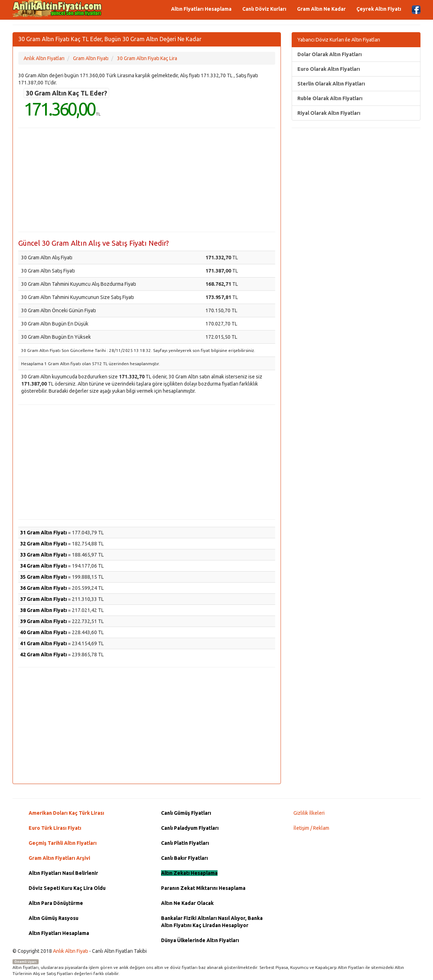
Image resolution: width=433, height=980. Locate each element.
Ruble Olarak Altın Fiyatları (330, 98)
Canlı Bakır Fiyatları (184, 858)
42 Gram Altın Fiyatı (43, 655)
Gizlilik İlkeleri (309, 813)
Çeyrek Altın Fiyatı (379, 9)
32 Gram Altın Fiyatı (43, 544)
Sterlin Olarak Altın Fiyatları (331, 84)
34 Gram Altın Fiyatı (43, 566)
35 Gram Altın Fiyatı (43, 577)
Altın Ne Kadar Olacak (187, 903)
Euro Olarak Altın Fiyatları (329, 69)
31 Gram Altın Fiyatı (43, 533)
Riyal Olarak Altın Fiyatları (329, 113)
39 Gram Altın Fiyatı (43, 621)
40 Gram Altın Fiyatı (43, 632)
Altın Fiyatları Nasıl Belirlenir (63, 873)
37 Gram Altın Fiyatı (43, 599)
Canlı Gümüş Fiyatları (186, 813)
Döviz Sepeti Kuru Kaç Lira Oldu (67, 888)
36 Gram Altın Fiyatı (43, 588)
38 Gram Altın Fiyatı (43, 610)
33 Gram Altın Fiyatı (43, 555)
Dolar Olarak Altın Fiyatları (330, 54)
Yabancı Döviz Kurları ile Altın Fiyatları (339, 40)
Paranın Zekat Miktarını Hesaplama (203, 888)
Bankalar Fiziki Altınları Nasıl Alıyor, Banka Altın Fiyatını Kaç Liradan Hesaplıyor (212, 922)
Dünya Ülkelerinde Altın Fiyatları (200, 940)
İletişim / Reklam (311, 828)
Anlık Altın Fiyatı (70, 951)
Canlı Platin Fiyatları (185, 843)
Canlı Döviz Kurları (264, 9)
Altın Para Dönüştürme (56, 903)
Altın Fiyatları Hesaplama (201, 9)
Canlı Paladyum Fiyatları (190, 828)
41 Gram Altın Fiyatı (43, 643)
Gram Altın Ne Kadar (321, 9)
